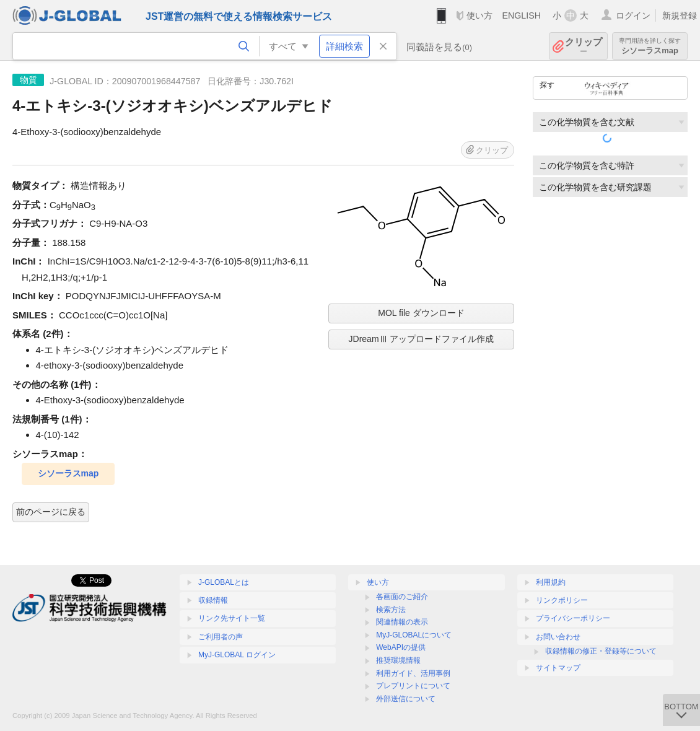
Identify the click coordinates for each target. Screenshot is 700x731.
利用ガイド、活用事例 (413, 673)
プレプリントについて (413, 686)
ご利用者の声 (221, 637)
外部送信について (406, 699)
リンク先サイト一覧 (232, 618)
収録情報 (213, 600)
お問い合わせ (558, 637)
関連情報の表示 (402, 622)
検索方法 (391, 610)
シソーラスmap (650, 46)
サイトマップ (558, 668)
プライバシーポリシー (573, 618)
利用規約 (551, 582)
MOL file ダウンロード (421, 313)
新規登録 (680, 15)
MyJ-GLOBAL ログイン (237, 655)
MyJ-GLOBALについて (414, 635)
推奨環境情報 (398, 660)
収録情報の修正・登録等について (601, 651)
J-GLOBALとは (224, 582)
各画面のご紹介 (402, 597)
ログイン (633, 15)
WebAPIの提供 (401, 647)
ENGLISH (521, 15)
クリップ (584, 46)
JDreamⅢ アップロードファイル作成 (422, 339)
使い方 (479, 15)
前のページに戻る (51, 512)
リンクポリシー (562, 600)
